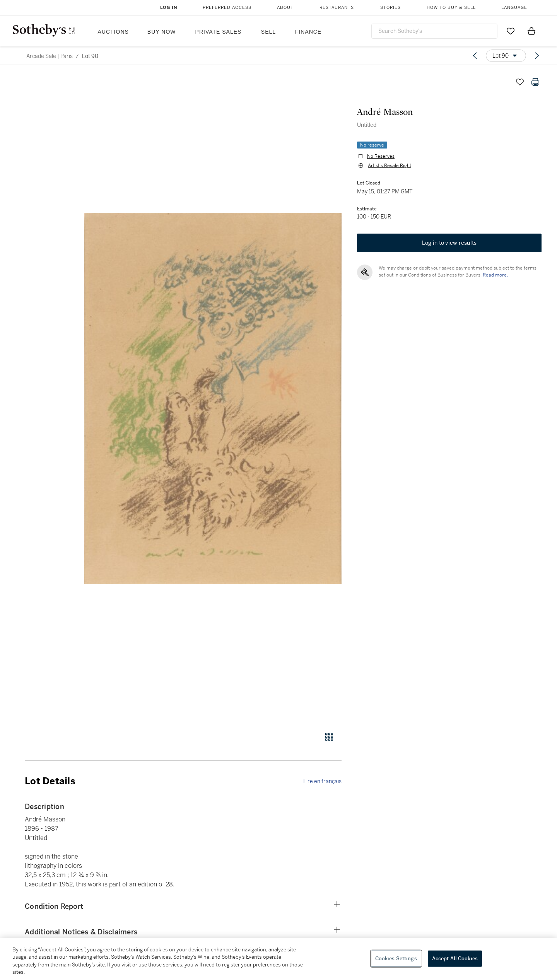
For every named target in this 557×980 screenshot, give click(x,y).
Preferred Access (227, 8)
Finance (308, 32)
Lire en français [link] (322, 781)
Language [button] (514, 8)
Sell (268, 32)
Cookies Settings (396, 959)
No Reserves (381, 156)
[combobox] (434, 31)
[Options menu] (506, 56)
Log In (169, 8)
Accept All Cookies (455, 959)
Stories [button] (390, 8)
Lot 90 (90, 56)
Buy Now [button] (162, 32)
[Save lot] (520, 82)
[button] (213, 399)
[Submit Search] (489, 31)
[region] (278, 959)
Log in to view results (449, 243)
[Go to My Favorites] (511, 31)
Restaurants (337, 8)
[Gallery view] (329, 737)
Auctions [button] (113, 32)
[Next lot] (537, 56)
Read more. (495, 275)
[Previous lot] (475, 56)
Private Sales (219, 32)
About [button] (285, 8)
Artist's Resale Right (390, 166)
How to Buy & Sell (451, 8)
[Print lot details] (535, 82)
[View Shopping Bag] (531, 31)
